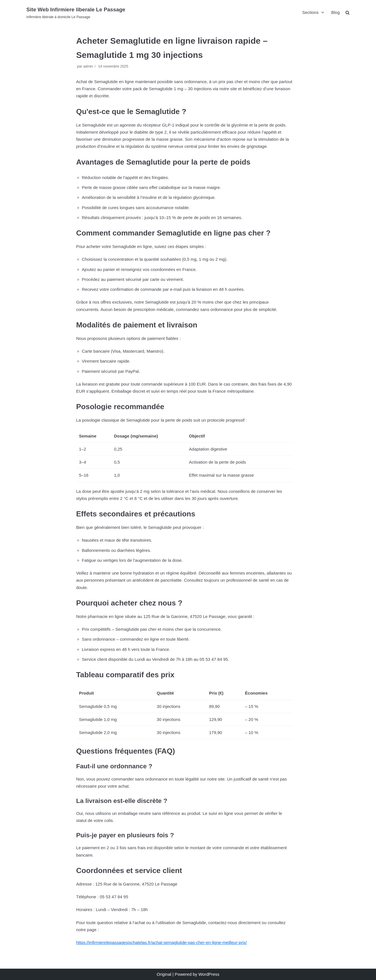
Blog (335, 12)
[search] (348, 13)
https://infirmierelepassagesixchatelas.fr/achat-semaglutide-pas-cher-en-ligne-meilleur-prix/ (162, 942)
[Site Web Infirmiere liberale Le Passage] (76, 13)
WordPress (209, 974)
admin (88, 66)
